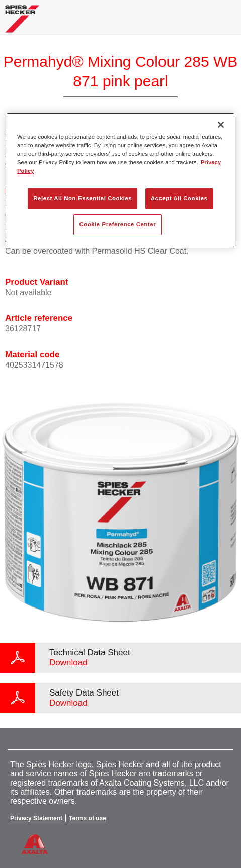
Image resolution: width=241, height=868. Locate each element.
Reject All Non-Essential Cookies (83, 198)
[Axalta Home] (22, 23)
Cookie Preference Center (117, 224)
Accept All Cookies (179, 198)
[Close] (221, 125)
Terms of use (88, 818)
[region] (120, 180)
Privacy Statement (36, 818)
